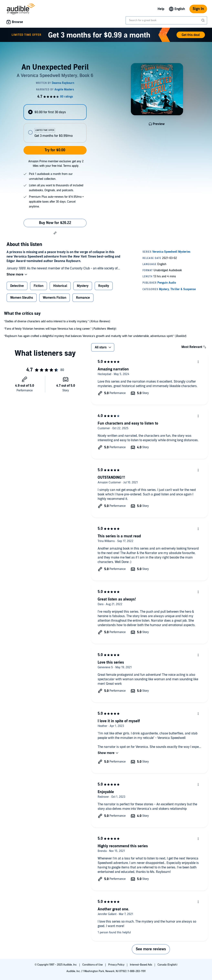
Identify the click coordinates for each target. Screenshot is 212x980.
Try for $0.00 (55, 150)
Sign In (198, 9)
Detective (17, 286)
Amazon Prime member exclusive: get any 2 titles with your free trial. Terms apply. (56, 164)
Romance (83, 298)
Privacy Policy (117, 965)
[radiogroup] (55, 123)
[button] (55, 233)
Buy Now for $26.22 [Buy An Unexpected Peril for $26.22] (55, 223)
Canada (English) (167, 965)
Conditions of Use (93, 965)
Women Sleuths (22, 298)
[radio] (55, 112)
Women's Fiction (55, 298)
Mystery (83, 286)
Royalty (104, 286)
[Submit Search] (203, 20)
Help (161, 9)
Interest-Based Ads (141, 965)
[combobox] (166, 20)
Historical (60, 286)
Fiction (39, 286)
